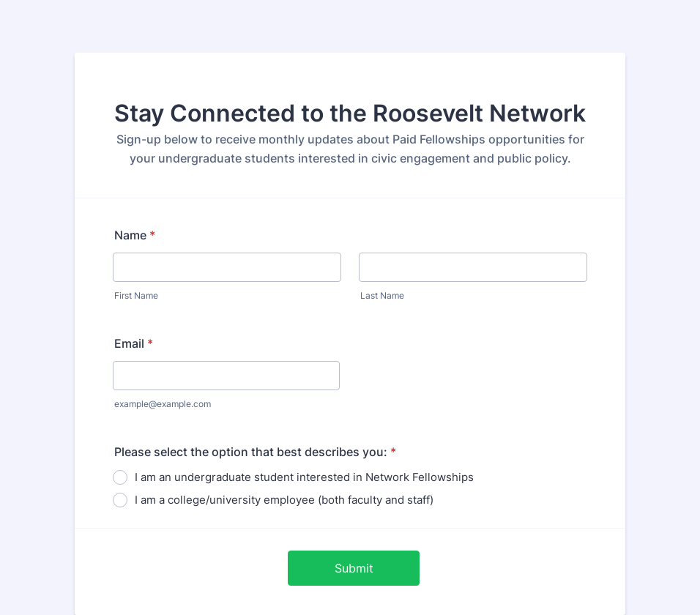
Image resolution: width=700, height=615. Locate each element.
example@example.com (163, 404)
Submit (354, 568)
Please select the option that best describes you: (255, 452)
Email (134, 343)
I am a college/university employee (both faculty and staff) (284, 500)
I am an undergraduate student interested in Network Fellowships (304, 477)
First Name (136, 295)
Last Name (382, 295)
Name (135, 235)
